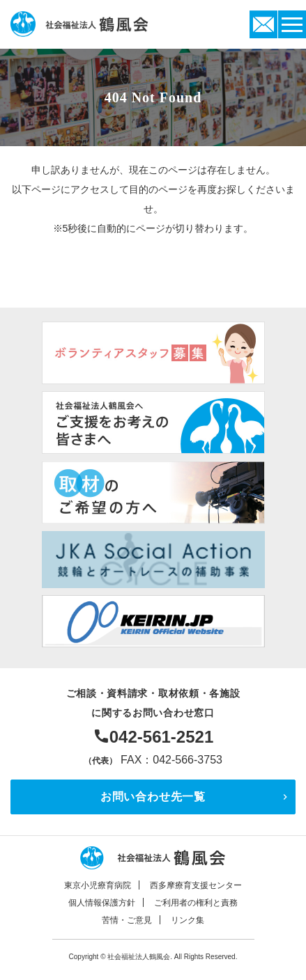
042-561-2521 (161, 737)
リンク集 (188, 920)
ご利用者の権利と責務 (196, 903)
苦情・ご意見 (127, 920)
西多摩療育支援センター (196, 885)
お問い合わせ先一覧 (153, 797)
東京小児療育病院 (98, 885)
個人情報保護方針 (102, 903)
